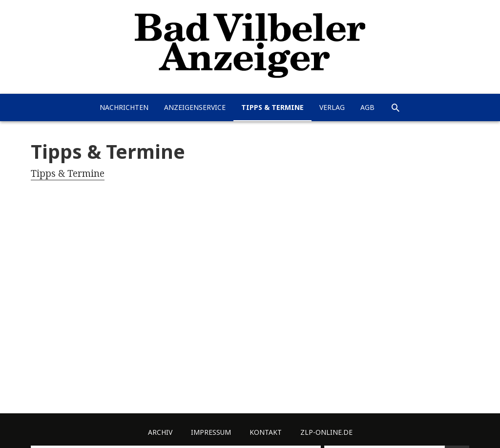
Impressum (211, 432)
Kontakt (266, 432)
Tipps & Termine (272, 107)
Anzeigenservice (195, 107)
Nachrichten (124, 107)
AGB (367, 107)
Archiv (160, 432)
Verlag (332, 107)
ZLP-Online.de (326, 432)
